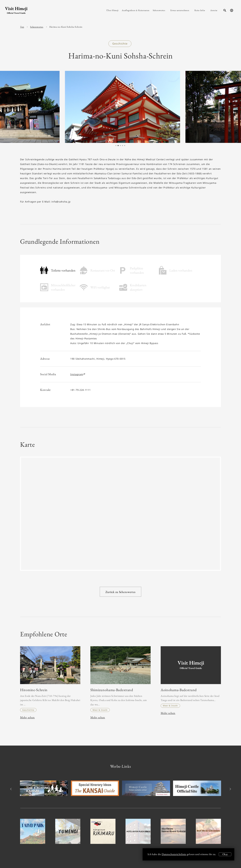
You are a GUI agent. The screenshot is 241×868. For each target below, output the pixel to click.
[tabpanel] (114, 107)
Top (22, 27)
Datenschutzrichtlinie (174, 854)
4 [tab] (123, 146)
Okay (225, 854)
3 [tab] (120, 146)
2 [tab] (118, 146)
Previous (11, 789)
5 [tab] (125, 146)
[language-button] (232, 10)
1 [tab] (116, 146)
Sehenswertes (37, 27)
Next (230, 789)
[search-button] (225, 10)
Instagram (77, 374)
